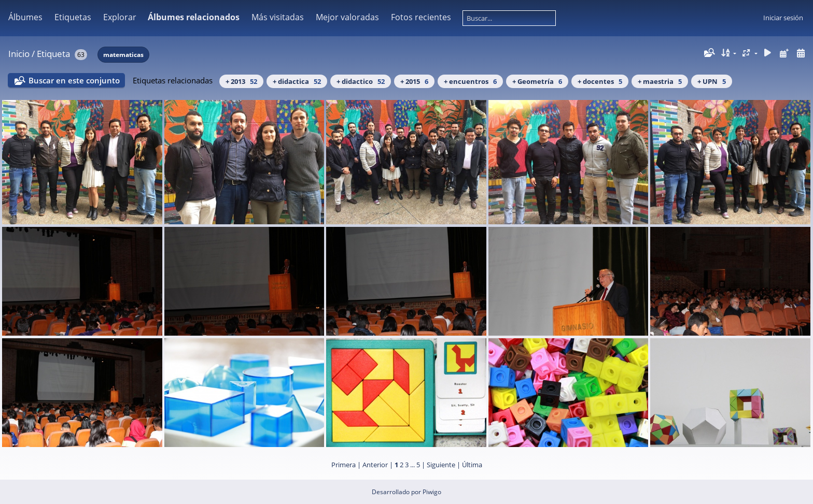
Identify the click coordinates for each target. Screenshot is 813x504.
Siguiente (441, 465)
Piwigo (432, 492)
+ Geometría (537, 81)
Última (472, 465)
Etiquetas (73, 17)
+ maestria (660, 81)
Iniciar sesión (783, 18)
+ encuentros (470, 81)
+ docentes (600, 81)
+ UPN (712, 81)
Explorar (120, 17)
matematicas (123, 55)
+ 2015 (414, 81)
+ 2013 (241, 81)
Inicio (19, 54)
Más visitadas (278, 17)
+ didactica (297, 81)
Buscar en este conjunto (74, 80)
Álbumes (25, 17)
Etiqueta (53, 54)
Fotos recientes (421, 17)
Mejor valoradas (347, 17)
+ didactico (361, 81)
